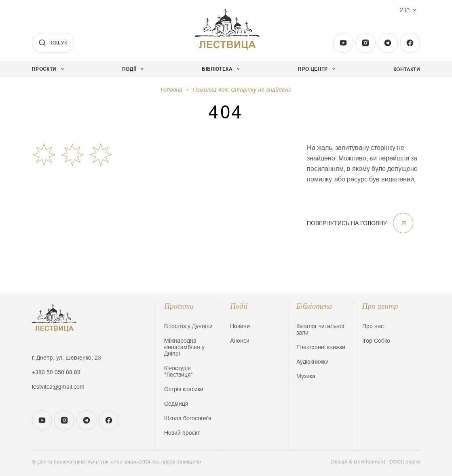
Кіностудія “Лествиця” (178, 371)
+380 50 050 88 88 (56, 372)
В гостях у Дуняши (188, 326)
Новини (240, 326)
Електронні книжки (321, 347)
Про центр (380, 306)
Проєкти (179, 306)
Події (239, 306)
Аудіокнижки (313, 362)
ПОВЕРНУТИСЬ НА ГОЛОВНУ (360, 223)
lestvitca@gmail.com (58, 387)
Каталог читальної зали (320, 329)
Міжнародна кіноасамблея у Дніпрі (184, 347)
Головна (171, 90)
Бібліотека (314, 306)
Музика (306, 376)
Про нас (373, 326)
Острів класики (184, 389)
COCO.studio (405, 462)
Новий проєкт (182, 433)
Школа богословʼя (188, 418)
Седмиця (176, 404)
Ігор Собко (376, 341)
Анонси (240, 341)
